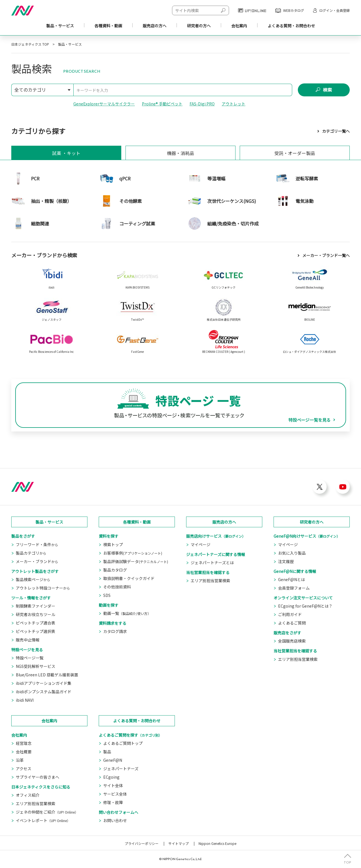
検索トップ (113, 544)
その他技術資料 (117, 587)
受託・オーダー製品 (295, 153)
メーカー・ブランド (37, 561)
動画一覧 (127, 613)
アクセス (24, 769)
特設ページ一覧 (30, 658)
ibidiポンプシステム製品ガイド (44, 692)
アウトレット (234, 104)
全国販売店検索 (292, 641)
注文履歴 (286, 561)
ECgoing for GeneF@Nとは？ (305, 606)
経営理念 (24, 743)
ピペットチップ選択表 (36, 631)
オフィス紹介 (28, 795)
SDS (107, 595)
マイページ (201, 544)
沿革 (20, 760)
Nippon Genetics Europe (217, 843)
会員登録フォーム (294, 588)
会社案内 (239, 26)
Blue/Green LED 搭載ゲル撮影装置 (47, 675)
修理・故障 (113, 802)
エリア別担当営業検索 (210, 581)
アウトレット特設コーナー (43, 588)
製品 (107, 752)
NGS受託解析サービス (36, 666)
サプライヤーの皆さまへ (38, 777)
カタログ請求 (115, 631)
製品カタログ (115, 570)
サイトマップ (179, 843)
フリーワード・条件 (37, 544)
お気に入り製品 (292, 553)
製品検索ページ (33, 579)
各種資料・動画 (108, 26)
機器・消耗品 (180, 153)
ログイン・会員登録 (334, 10)
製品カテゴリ (31, 553)
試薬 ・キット (66, 153)
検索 (327, 90)
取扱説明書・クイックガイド (129, 578)
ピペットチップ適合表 (36, 623)
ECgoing (111, 777)
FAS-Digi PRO (202, 104)
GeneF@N (113, 760)
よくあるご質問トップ (123, 743)
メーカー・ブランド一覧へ (326, 255)
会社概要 (24, 752)
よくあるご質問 (292, 623)
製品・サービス (60, 26)
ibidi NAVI (25, 700)
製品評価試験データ (136, 561)
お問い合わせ (115, 820)
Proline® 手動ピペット (162, 104)
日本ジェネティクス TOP (30, 44)
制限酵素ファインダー (36, 606)
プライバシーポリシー (142, 843)
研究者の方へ (312, 522)
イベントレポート (43, 820)
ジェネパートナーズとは (212, 563)
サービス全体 (115, 794)
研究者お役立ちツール (36, 614)
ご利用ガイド (290, 614)
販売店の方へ (224, 522)
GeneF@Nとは (291, 579)
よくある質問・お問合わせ (137, 721)
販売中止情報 (28, 640)
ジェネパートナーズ (121, 769)
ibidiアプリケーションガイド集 (44, 683)
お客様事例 (133, 553)
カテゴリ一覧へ (336, 131)
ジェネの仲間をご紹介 (47, 812)
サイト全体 (113, 785)
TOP (347, 862)
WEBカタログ (294, 10)
